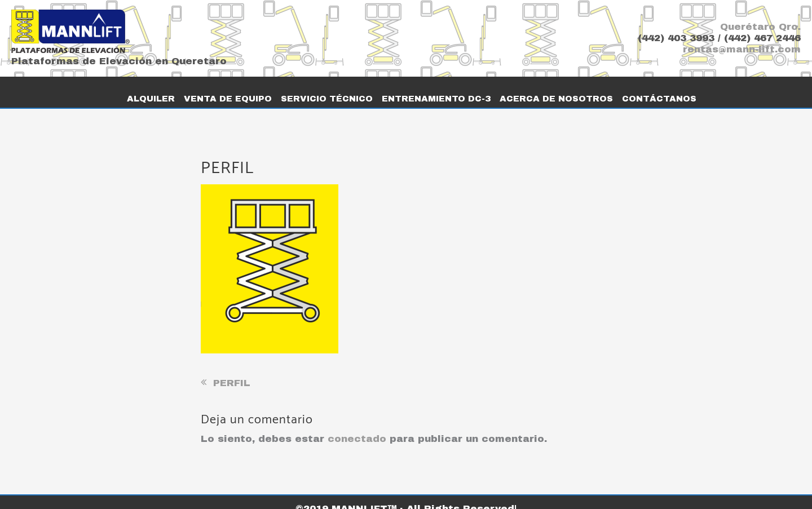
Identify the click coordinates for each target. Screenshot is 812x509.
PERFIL (232, 370)
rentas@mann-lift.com (742, 49)
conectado (357, 426)
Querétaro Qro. (760, 27)
